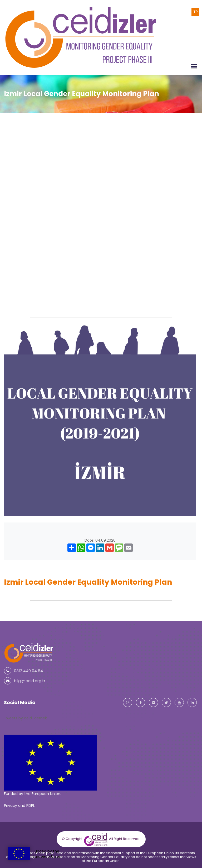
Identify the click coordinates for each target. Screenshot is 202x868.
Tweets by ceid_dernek (25, 718)
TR (196, 12)
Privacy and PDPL (19, 806)
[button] (193, 66)
